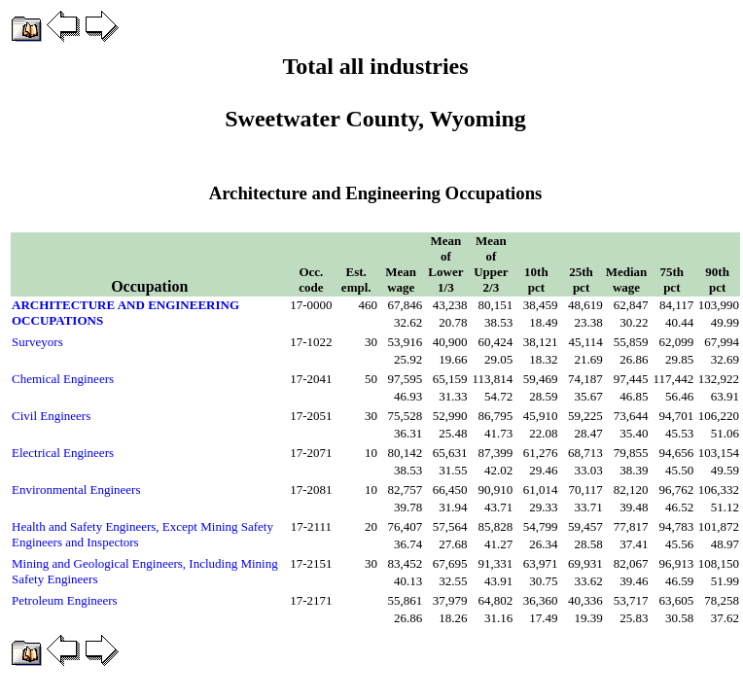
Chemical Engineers (63, 379)
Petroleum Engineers (65, 600)
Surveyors (37, 342)
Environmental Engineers (76, 490)
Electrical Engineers (63, 453)
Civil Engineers (51, 416)
